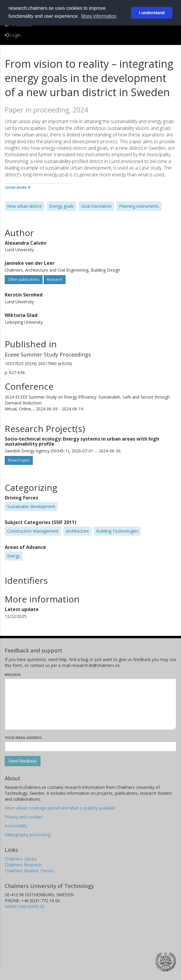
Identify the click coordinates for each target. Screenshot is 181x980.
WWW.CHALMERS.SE (25, 906)
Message (13, 674)
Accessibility (16, 826)
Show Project (19, 460)
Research (55, 279)
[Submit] (23, 761)
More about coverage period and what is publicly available (60, 808)
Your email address (23, 738)
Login (13, 35)
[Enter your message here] (90, 704)
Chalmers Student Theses (29, 871)
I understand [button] (152, 13)
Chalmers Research (23, 865)
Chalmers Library (21, 859)
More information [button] (99, 16)
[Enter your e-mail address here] (90, 747)
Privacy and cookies (24, 817)
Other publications (24, 279)
